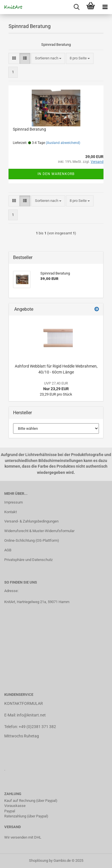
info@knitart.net (31, 715)
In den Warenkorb (56, 174)
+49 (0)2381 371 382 (37, 727)
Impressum (14, 502)
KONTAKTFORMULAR (24, 703)
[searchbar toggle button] (76, 7)
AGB (8, 550)
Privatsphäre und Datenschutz (28, 560)
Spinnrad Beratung (29, 129)
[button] (14, 58)
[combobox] (48, 58)
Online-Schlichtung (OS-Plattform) (32, 540)
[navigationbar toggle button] (105, 7)
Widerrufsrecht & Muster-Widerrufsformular (39, 531)
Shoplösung (39, 861)
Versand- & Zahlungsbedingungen (31, 521)
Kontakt (11, 512)
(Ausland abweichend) (63, 143)
